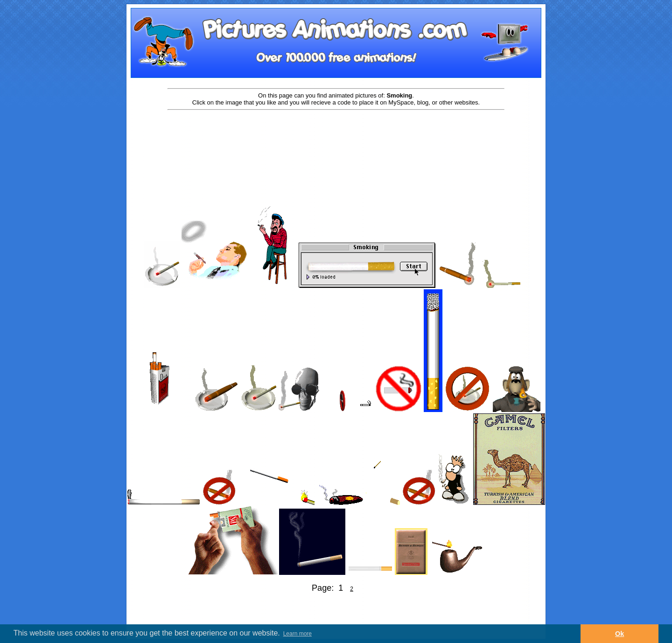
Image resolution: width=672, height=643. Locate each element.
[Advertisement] (336, 141)
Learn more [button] (297, 634)
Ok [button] (619, 634)
